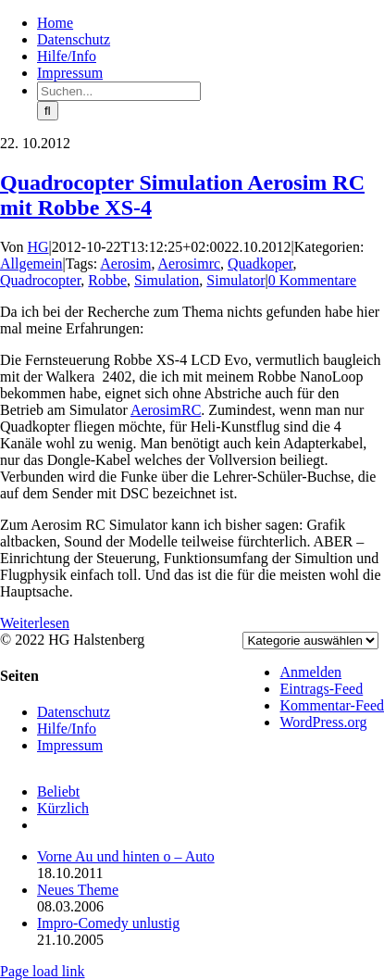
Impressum (70, 745)
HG (38, 247)
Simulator (235, 280)
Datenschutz (74, 712)
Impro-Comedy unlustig (108, 923)
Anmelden (310, 672)
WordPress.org (323, 722)
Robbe (107, 280)
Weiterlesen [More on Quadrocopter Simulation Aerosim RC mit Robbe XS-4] (35, 623)
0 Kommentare (313, 280)
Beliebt (58, 792)
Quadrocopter (40, 280)
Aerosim (125, 264)
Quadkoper (260, 264)
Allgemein (31, 264)
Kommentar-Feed (332, 705)
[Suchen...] (119, 91)
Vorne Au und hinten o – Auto (126, 856)
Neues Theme (78, 890)
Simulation (167, 280)
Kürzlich (63, 808)
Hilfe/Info (67, 729)
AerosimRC (166, 410)
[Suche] (48, 111)
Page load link (43, 971)
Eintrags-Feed (321, 689)
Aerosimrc (190, 264)
